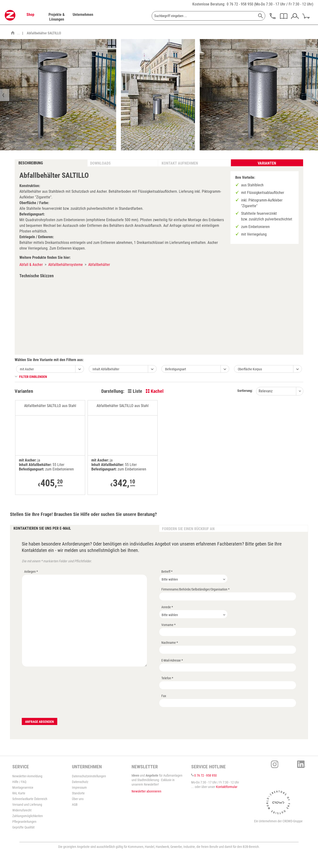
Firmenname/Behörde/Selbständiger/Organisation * (195, 589)
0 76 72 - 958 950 (240, 4)
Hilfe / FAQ (19, 782)
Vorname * (168, 625)
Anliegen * (31, 572)
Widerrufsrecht (22, 810)
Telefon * (167, 678)
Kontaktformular (227, 787)
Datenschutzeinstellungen (89, 776)
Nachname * (170, 643)
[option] (158, 95)
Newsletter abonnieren (146, 791)
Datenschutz (80, 782)
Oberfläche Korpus (250, 369)
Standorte (78, 793)
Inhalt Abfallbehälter (106, 369)
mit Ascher (27, 369)
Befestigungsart (176, 369)
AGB (75, 805)
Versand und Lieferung (27, 805)
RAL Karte (19, 793)
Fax (164, 696)
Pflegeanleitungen (24, 822)
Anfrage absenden (40, 722)
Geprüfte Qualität (23, 827)
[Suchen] (261, 16)
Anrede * (167, 607)
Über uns (78, 799)
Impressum (79, 787)
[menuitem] (30, 17)
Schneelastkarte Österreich (30, 799)
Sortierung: (245, 391)
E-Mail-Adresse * (172, 660)
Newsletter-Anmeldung (27, 776)
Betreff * (167, 572)
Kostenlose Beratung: (209, 4)
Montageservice (23, 787)
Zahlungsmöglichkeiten (28, 816)
